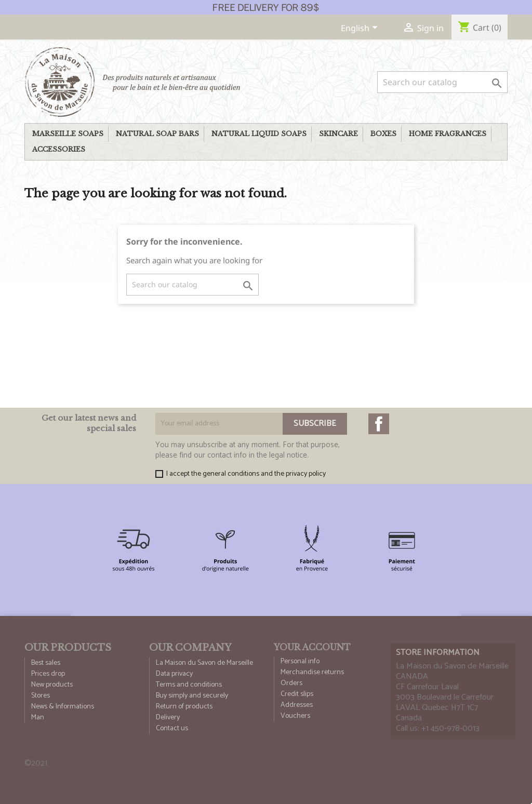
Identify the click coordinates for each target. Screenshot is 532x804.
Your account (312, 647)
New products (52, 685)
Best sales (46, 663)
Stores (41, 696)
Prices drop (48, 674)
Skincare (338, 134)
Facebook (379, 424)
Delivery (168, 718)
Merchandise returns (312, 672)
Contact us (172, 728)
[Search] (442, 82)
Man (38, 718)
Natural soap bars (157, 134)
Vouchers (295, 716)
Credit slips (297, 694)
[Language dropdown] (361, 29)
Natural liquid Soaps (259, 134)
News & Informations (63, 707)
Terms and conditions (189, 685)
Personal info (300, 661)
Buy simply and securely (192, 696)
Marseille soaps (68, 134)
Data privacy (174, 674)
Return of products (184, 707)
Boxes (383, 134)
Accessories (59, 149)
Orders (291, 683)
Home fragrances (448, 134)
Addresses (297, 705)
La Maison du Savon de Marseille (204, 663)
